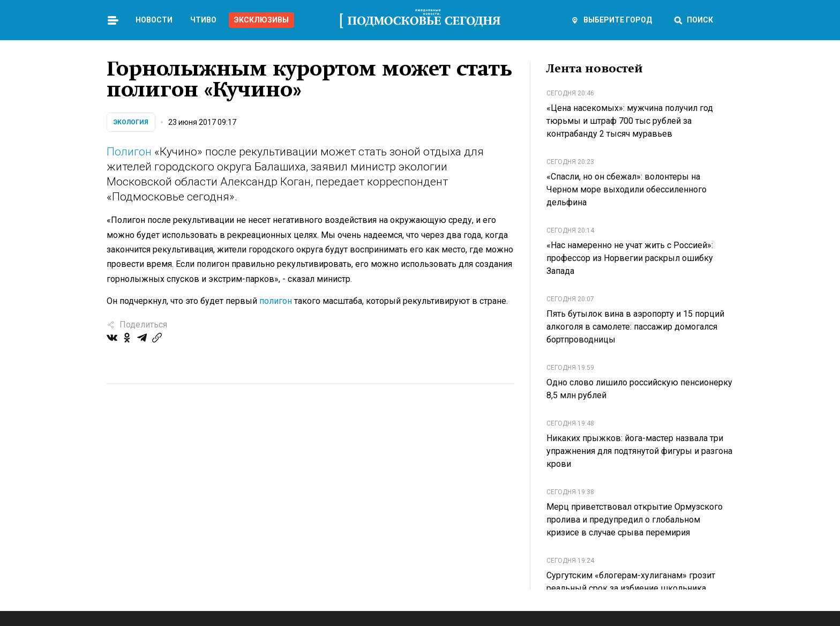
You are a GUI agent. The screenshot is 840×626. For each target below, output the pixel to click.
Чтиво (203, 20)
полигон (276, 301)
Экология (131, 122)
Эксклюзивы (261, 20)
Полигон (129, 152)
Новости (154, 20)
